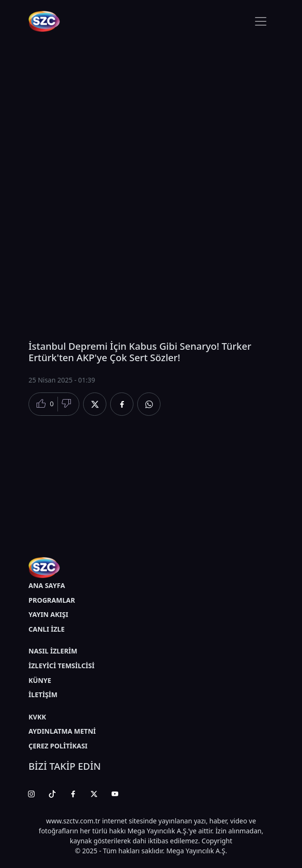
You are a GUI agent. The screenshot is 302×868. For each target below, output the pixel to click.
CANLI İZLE (47, 629)
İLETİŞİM (43, 695)
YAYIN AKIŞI (48, 614)
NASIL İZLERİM (53, 651)
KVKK (37, 717)
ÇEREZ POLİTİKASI (58, 746)
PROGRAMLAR (52, 600)
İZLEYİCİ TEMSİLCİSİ (61, 666)
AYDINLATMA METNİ (62, 731)
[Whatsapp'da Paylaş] (149, 404)
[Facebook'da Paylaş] (122, 404)
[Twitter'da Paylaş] (95, 404)
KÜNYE (40, 680)
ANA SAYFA (47, 585)
